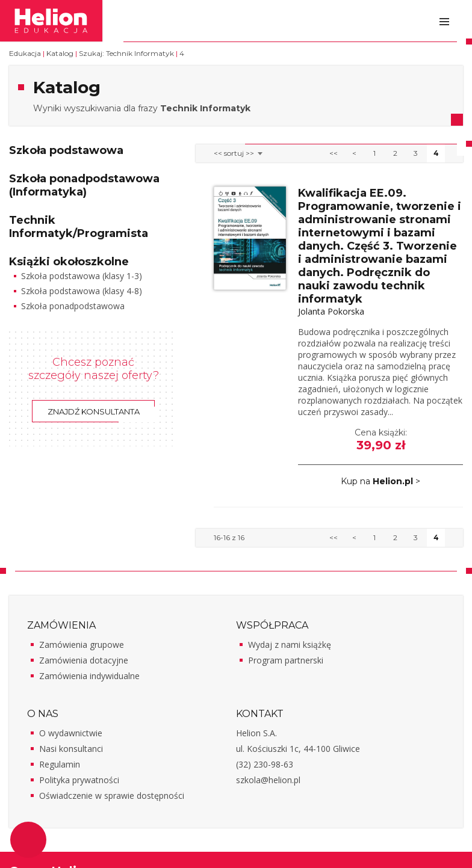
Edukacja (25, 53)
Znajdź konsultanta (94, 411)
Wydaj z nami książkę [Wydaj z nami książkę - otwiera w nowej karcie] (290, 645)
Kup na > (380, 481)
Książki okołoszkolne (69, 262)
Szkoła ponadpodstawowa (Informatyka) (84, 185)
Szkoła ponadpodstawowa (73, 306)
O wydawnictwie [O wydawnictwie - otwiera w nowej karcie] (71, 733)
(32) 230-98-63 (265, 764)
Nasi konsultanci (71, 749)
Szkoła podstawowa (66, 150)
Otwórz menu (444, 22)
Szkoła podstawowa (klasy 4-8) (82, 291)
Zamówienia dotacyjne (84, 660)
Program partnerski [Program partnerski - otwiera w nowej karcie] (286, 660)
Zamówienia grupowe (82, 645)
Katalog (60, 53)
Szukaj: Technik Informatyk (126, 53)
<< (334, 153)
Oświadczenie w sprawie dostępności (112, 796)
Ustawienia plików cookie (28, 840)
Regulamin (60, 764)
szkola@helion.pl (268, 780)
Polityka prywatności (79, 780)
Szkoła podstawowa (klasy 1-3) (82, 276)
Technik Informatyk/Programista (79, 227)
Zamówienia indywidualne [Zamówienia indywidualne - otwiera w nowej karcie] (89, 676)
